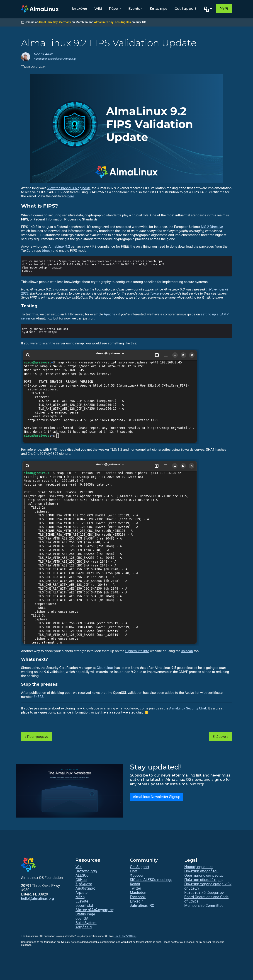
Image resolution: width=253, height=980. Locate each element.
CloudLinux (105, 668)
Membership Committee (204, 906)
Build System (86, 923)
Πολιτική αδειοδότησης (204, 880)
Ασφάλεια (84, 927)
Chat (134, 871)
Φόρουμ (136, 875)
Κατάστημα (159, 8)
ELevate (82, 901)
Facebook (138, 897)
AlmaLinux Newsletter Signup (157, 797)
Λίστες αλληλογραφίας (95, 910)
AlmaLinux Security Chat (188, 708)
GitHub (81, 880)
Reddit (135, 884)
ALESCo (82, 875)
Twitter (135, 888)
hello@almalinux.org (38, 899)
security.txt (84, 906)
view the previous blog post (68, 188)
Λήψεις (81, 893)
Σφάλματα (84, 884)
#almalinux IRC (142, 906)
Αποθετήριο (85, 888)
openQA (82, 918)
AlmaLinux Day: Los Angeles (112, 22)
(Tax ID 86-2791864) (125, 936)
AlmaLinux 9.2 (59, 247)
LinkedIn (137, 901)
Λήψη (224, 8)
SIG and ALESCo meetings (151, 880)
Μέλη (80, 897)
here (71, 196)
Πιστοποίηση (86, 871)
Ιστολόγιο (79, 8)
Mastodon (138, 893)
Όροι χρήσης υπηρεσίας (204, 875)
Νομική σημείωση (199, 867)
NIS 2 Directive (212, 227)
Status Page (85, 914)
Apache (109, 314)
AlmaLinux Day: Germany (55, 22)
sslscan (187, 651)
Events (134, 8)
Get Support (185, 8)
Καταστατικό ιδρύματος (204, 893)
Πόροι (114, 8)
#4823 (38, 697)
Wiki (98, 8)
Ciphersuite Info (137, 651)
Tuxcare (156, 293)
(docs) (47, 251)
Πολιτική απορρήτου (201, 871)
